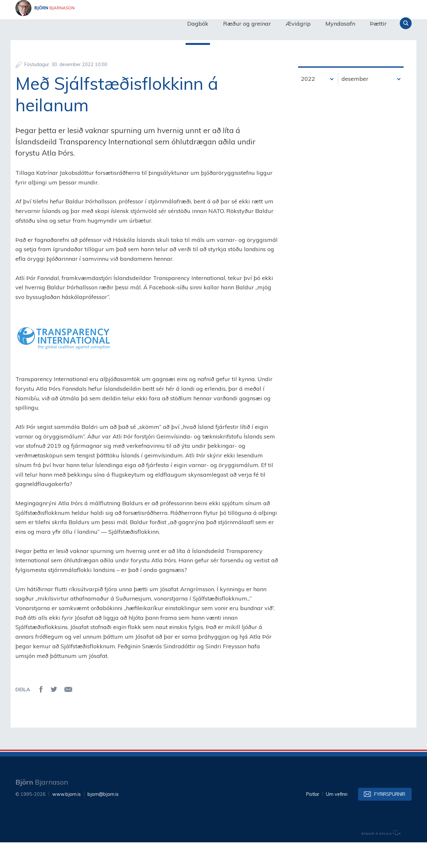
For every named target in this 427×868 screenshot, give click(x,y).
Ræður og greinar (247, 24)
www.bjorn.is (67, 820)
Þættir (378, 24)
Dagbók (198, 24)
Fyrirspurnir (390, 820)
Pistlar (313, 820)
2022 (308, 104)
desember (355, 104)
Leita (406, 23)
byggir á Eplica (381, 858)
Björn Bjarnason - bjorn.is (80, 23)
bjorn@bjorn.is (103, 820)
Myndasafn (340, 24)
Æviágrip (298, 24)
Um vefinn (337, 820)
